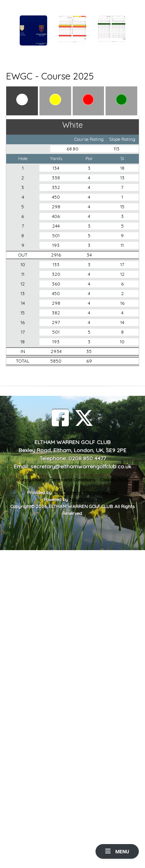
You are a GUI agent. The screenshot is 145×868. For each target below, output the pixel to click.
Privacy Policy (30, 480)
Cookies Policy (115, 480)
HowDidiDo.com (85, 499)
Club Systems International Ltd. (85, 492)
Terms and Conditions (72, 480)
